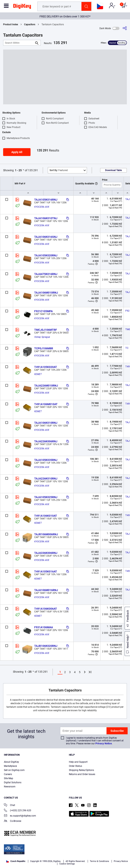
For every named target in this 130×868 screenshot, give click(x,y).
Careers (8, 774)
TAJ (127, 199)
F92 (127, 311)
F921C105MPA (43, 311)
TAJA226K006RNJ (46, 441)
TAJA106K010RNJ (46, 423)
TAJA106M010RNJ (46, 293)
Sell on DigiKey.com (14, 770)
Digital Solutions (13, 782)
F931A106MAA (44, 627)
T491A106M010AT (46, 404)
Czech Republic (16, 861)
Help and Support (78, 762)
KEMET (38, 374)
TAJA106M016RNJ (46, 590)
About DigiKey (11, 762)
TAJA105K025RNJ (46, 497)
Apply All (17, 152)
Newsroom (10, 787)
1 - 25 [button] (18, 170)
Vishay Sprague (42, 337)
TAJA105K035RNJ (46, 460)
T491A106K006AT (46, 609)
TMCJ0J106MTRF (46, 330)
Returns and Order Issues (82, 774)
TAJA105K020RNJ (46, 255)
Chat (9, 805)
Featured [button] (59, 170)
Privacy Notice (104, 743)
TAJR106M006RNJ (46, 534)
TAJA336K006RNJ (46, 553)
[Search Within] (19, 43)
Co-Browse (13, 821)
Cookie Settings (67, 864)
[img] (22, 7)
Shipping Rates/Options (81, 770)
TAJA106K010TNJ (46, 218)
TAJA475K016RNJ (46, 274)
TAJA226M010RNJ (46, 386)
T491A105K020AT (46, 367)
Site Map (9, 778)
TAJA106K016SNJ (46, 237)
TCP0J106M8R (44, 348)
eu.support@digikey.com (20, 816)
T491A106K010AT (46, 516)
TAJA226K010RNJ (46, 479)
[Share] (125, 28)
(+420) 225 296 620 (18, 811)
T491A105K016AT (46, 571)
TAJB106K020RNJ (46, 646)
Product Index (11, 24)
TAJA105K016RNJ (46, 200)
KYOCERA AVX (42, 207)
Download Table (113, 170)
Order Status (75, 766)
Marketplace (10, 766)
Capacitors (30, 24)
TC (127, 348)
